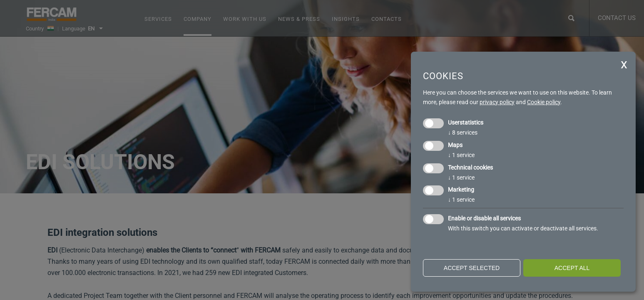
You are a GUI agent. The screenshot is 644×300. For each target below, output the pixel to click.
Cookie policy (544, 102)
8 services (463, 132)
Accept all (572, 268)
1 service (461, 155)
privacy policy (497, 102)
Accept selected (472, 268)
